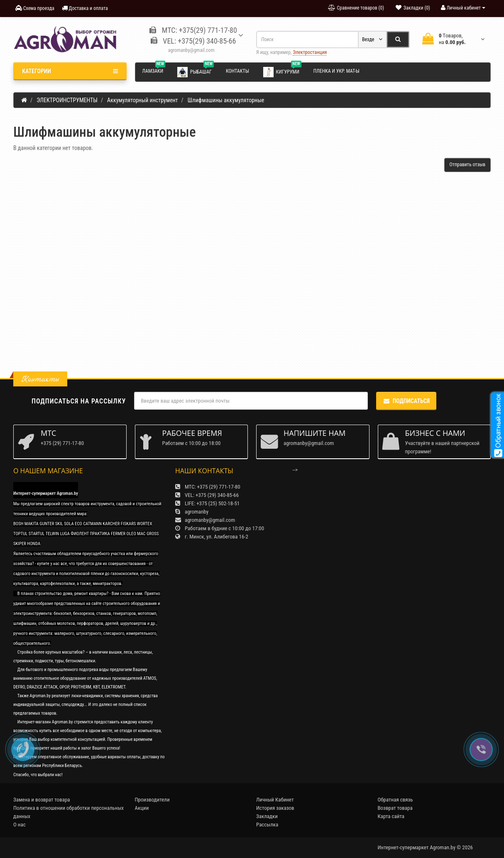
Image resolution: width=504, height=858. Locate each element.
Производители (152, 800)
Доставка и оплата (85, 8)
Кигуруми (282, 71)
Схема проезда (35, 8)
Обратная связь (395, 800)
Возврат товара (395, 808)
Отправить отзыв (467, 165)
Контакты (237, 71)
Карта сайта (391, 816)
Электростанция (310, 52)
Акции (142, 808)
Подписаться (406, 401)
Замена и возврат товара (42, 800)
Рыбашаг (196, 71)
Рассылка (267, 825)
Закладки (267, 816)
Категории (70, 71)
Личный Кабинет (275, 800)
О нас (20, 825)
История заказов (275, 808)
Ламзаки (154, 70)
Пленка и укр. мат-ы (336, 71)
